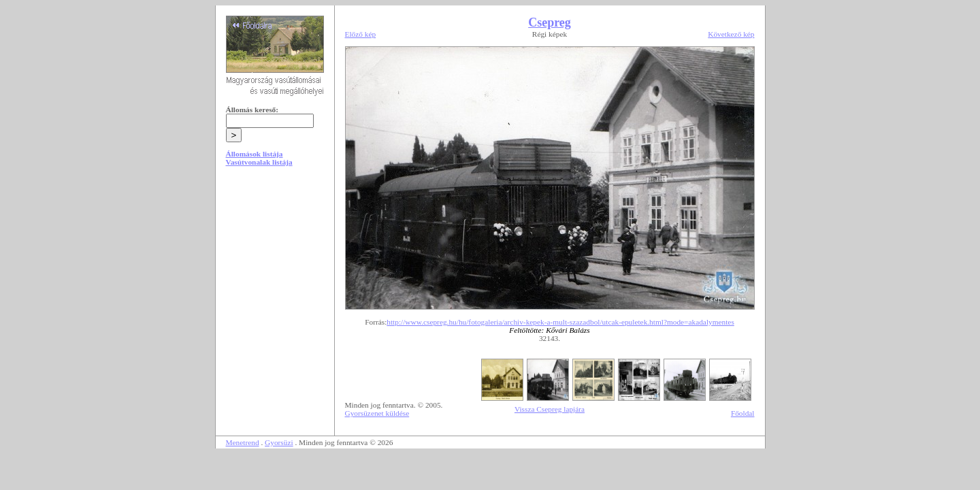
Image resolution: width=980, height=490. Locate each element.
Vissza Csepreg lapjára (550, 409)
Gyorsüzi (279, 442)
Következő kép (731, 34)
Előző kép (361, 34)
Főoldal (743, 413)
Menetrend (243, 442)
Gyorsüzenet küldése (377, 413)
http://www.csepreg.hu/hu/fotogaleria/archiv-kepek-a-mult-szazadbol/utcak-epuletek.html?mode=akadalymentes (560, 322)
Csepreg (550, 22)
